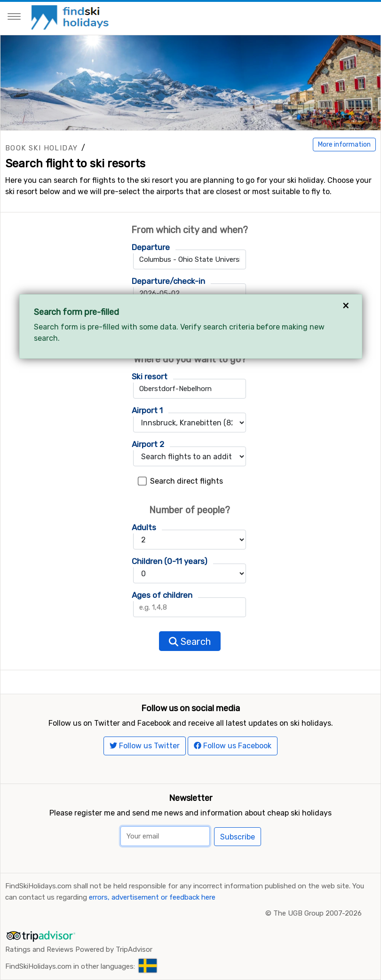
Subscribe (238, 837)
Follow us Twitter (145, 746)
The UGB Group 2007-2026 (317, 913)
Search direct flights (187, 481)
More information (344, 145)
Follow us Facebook (233, 746)
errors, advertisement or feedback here (152, 897)
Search (190, 642)
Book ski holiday (41, 148)
